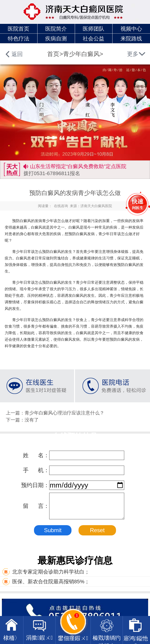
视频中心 (131, 29)
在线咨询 (61, 206)
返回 (17, 54)
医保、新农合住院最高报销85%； (46, 582)
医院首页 (19, 29)
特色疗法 (19, 39)
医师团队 (94, 29)
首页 (53, 54)
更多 (133, 54)
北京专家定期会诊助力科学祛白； (46, 572)
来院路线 (131, 39)
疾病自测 (56, 39)
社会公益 (94, 39)
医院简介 (56, 29)
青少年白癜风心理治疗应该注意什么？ (64, 413)
